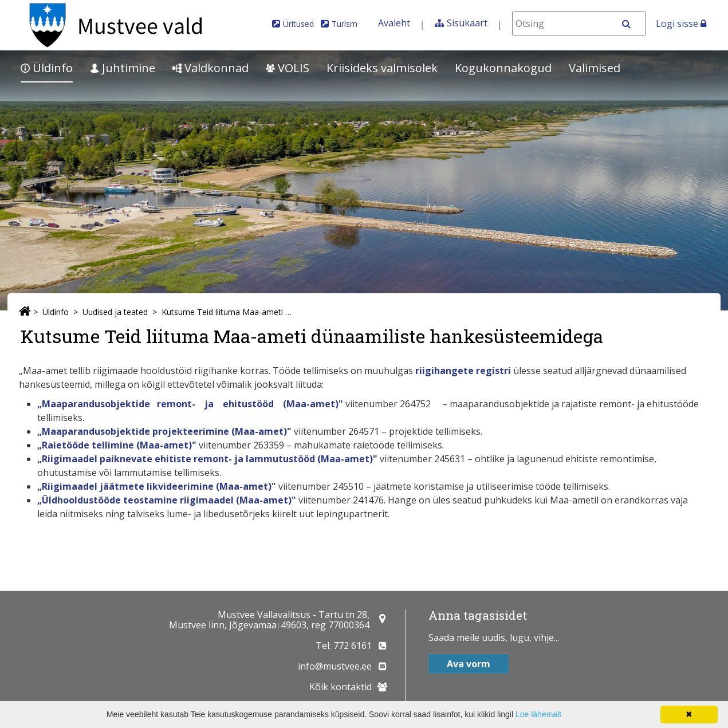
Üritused (298, 24)
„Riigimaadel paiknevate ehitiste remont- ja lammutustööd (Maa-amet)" (208, 459)
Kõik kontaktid (341, 687)
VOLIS (288, 68)
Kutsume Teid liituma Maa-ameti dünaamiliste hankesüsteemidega (228, 312)
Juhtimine (123, 68)
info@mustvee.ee (335, 666)
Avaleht (394, 23)
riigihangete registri (464, 371)
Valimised (595, 68)
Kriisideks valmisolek (382, 68)
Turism (345, 24)
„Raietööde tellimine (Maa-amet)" (118, 445)
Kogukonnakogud (503, 68)
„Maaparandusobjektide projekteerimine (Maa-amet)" (164, 431)
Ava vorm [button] (469, 664)
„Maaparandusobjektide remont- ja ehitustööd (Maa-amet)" (190, 404)
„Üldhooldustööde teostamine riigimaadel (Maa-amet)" (167, 500)
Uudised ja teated (115, 312)
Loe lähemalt (538, 714)
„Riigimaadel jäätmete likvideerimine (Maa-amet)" (158, 486)
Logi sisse (681, 23)
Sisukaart (467, 23)
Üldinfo (47, 68)
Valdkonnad (210, 68)
